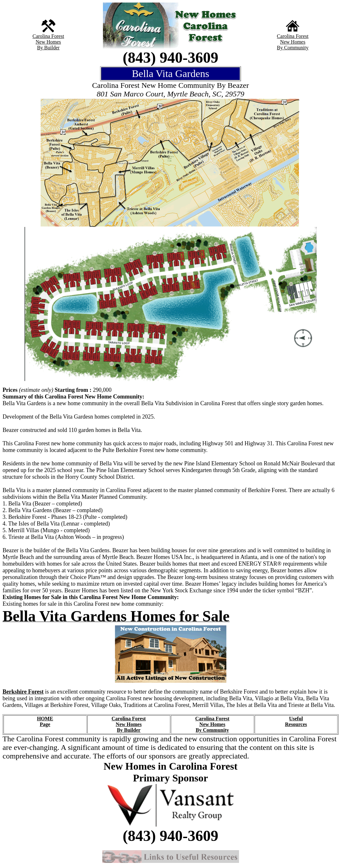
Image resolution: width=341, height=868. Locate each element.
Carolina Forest (48, 36)
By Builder (48, 48)
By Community (293, 48)
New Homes (48, 42)
